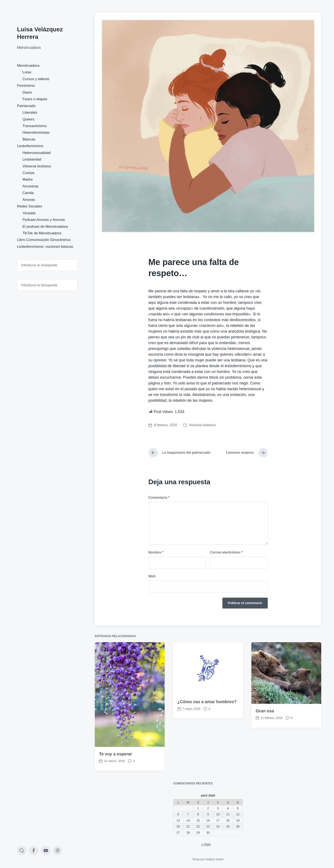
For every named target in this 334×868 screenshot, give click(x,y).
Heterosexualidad (37, 153)
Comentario (159, 498)
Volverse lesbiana (37, 166)
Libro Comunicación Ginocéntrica (44, 240)
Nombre (156, 552)
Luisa (27, 72)
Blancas (29, 139)
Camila (28, 193)
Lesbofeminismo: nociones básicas (45, 247)
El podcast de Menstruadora (45, 227)
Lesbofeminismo (30, 146)
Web (152, 576)
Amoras (29, 200)
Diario (27, 92)
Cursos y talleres (36, 79)
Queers (29, 119)
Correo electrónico (227, 552)
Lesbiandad (32, 159)
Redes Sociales (30, 206)
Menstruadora (28, 66)
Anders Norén (215, 859)
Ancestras (31, 186)
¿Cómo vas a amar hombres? (207, 732)
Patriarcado (26, 106)
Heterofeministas (36, 133)
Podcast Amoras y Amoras (44, 220)
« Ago (206, 844)
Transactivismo (35, 126)
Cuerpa (29, 173)
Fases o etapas (35, 99)
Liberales (30, 112)
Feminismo (26, 86)
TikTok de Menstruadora (42, 233)
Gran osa (265, 741)
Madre (28, 179)
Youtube (29, 213)
